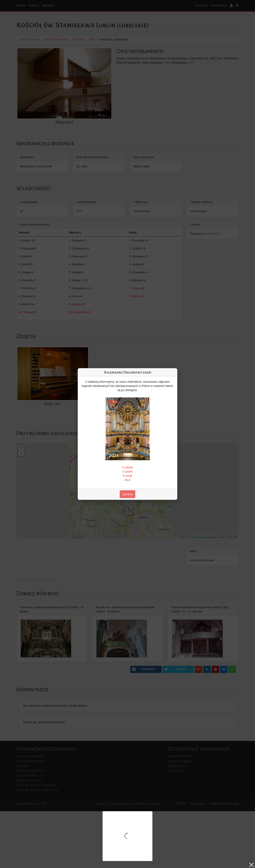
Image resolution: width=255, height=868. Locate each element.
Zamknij (128, 494)
